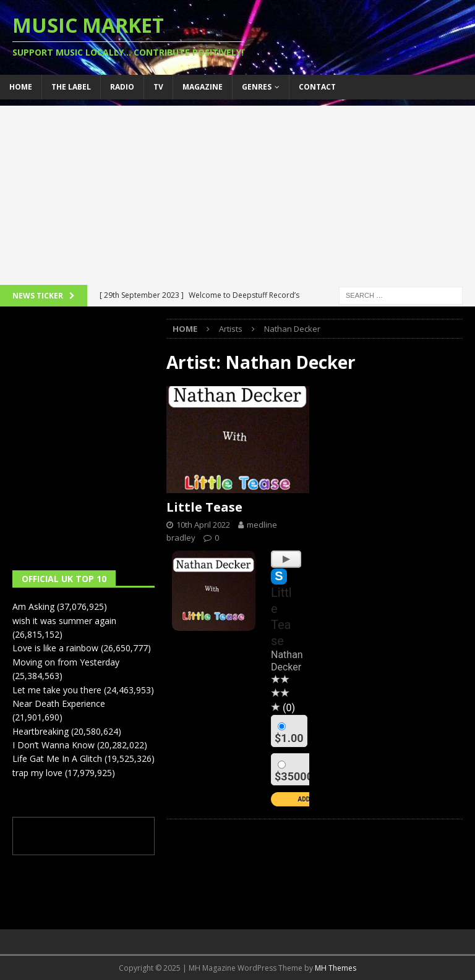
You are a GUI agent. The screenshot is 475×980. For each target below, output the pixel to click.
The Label (71, 87)
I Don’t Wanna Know (53, 745)
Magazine (203, 87)
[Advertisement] (237, 192)
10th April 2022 (203, 525)
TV (158, 87)
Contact (317, 87)
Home (21, 87)
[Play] (286, 559)
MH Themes (336, 968)
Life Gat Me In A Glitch (57, 758)
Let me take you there (57, 690)
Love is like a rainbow (55, 648)
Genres (257, 87)
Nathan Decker (287, 661)
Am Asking (33, 606)
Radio (122, 87)
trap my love (37, 773)
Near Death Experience (59, 703)
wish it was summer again (64, 621)
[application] (286, 555)
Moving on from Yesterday (66, 662)
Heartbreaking (41, 731)
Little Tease (204, 507)
